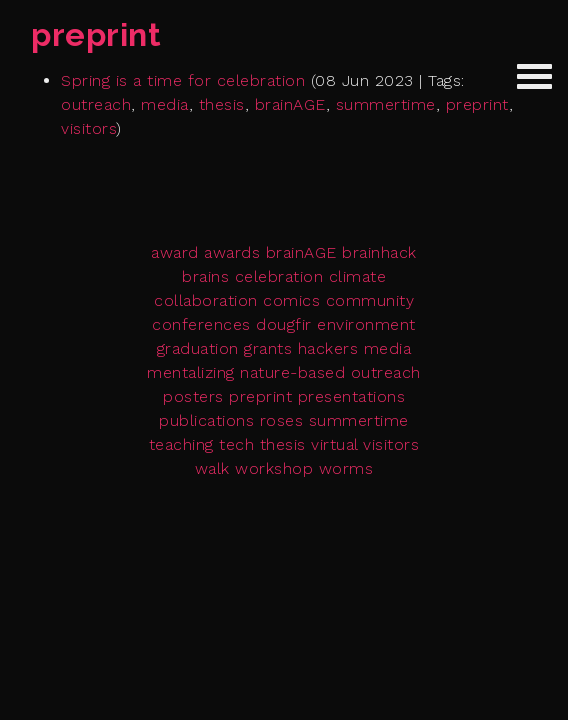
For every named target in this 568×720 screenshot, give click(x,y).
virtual (334, 444)
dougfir (284, 324)
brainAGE (290, 104)
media (165, 104)
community (370, 300)
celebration (279, 276)
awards (232, 252)
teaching (181, 444)
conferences (201, 324)
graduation (198, 348)
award (175, 252)
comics (291, 300)
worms (346, 468)
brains (205, 276)
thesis (222, 104)
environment (366, 324)
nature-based (292, 372)
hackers (328, 348)
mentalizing (191, 372)
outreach (96, 104)
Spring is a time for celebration (183, 80)
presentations (352, 396)
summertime (386, 104)
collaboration (206, 300)
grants (268, 348)
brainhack (379, 252)
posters (193, 396)
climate (358, 276)
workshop (274, 468)
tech (236, 444)
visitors (88, 128)
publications (206, 420)
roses (282, 420)
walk (212, 468)
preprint (477, 104)
